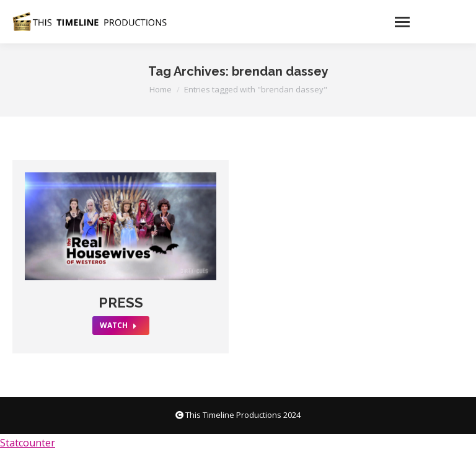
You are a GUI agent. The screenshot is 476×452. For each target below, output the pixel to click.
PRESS (121, 303)
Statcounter (28, 443)
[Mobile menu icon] (426, 22)
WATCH (118, 325)
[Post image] (121, 226)
